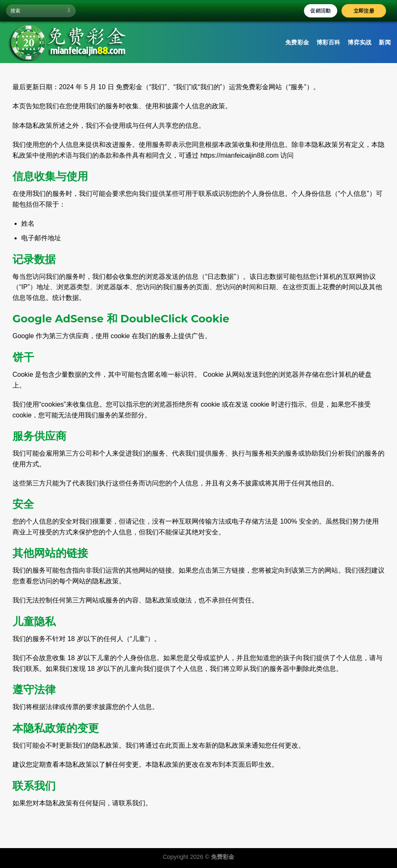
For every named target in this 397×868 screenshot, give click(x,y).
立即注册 (364, 11)
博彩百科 (328, 42)
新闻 (385, 42)
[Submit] (69, 11)
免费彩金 (297, 42)
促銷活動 (320, 11)
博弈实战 (359, 42)
